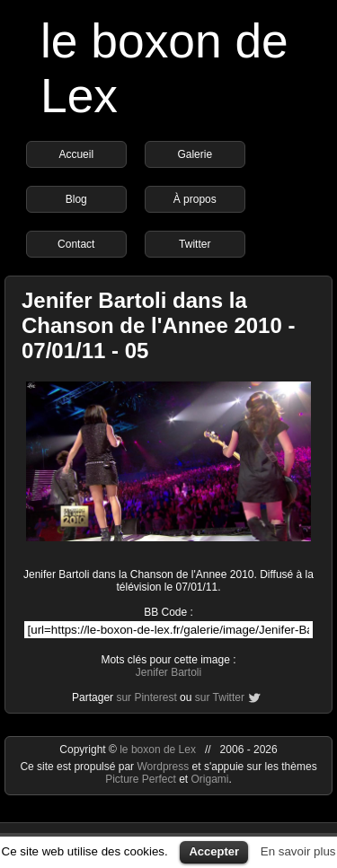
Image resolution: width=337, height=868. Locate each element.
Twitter (195, 244)
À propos (195, 199)
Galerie (195, 154)
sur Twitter (220, 697)
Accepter (214, 851)
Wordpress (164, 767)
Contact (76, 244)
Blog (76, 199)
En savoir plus (298, 851)
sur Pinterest (146, 697)
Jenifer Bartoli (168, 672)
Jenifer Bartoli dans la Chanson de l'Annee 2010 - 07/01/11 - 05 (158, 325)
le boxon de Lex (158, 750)
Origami (210, 779)
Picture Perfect (141, 779)
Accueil (76, 154)
